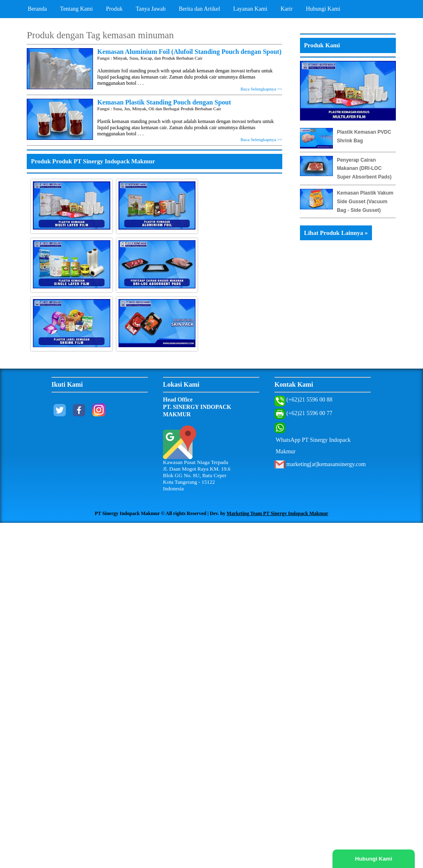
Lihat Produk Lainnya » (336, 233)
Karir (287, 9)
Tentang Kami (77, 9)
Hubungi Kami (323, 9)
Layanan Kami (250, 9)
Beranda (37, 9)
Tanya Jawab (151, 9)
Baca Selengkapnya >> (261, 89)
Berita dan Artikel (200, 9)
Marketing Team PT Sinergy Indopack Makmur (278, 513)
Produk (114, 9)
